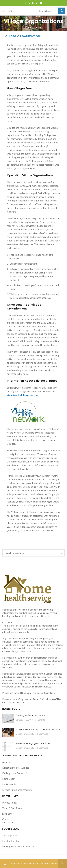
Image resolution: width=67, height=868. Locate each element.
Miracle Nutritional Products (17, 790)
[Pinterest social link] (33, 3)
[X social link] (29, 3)
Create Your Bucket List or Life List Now (38, 729)
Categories (32, 27)
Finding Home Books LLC (15, 773)
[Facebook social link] (26, 3)
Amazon (6, 762)
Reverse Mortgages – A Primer (33, 743)
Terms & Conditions (12, 808)
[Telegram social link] (41, 3)
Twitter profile (10, 835)
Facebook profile (11, 841)
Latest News (9, 822)
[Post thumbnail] (8, 718)
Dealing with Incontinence (31, 715)
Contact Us (8, 819)
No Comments (38, 720)
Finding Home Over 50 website (18, 846)
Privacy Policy (10, 803)
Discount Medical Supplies (16, 768)
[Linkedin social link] (37, 3)
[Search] (51, 11)
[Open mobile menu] (7, 11)
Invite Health (9, 784)
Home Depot (9, 779)
